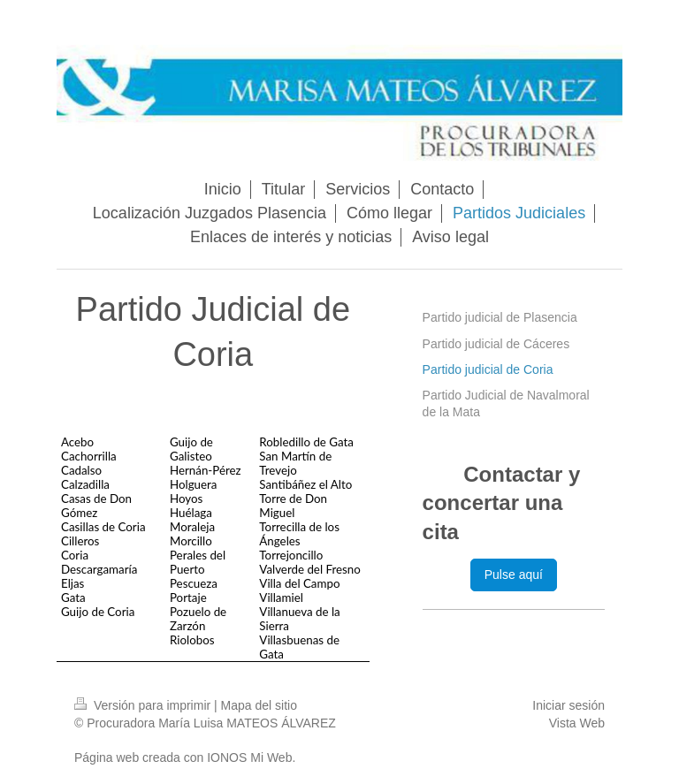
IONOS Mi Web (249, 757)
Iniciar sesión (568, 705)
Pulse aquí (514, 575)
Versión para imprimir (144, 705)
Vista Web (577, 723)
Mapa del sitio (259, 705)
